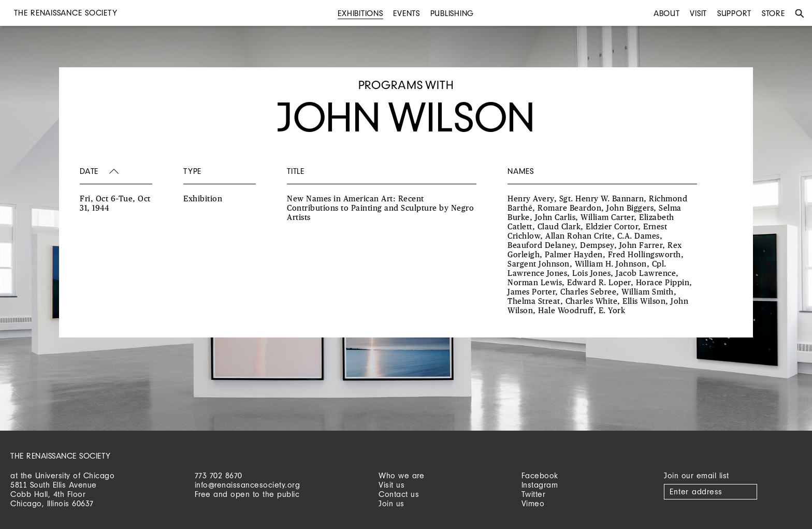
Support (734, 13)
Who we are (401, 475)
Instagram (540, 485)
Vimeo (533, 503)
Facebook (540, 475)
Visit (698, 13)
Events (407, 13)
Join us (392, 503)
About (667, 13)
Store (773, 13)
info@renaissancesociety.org (248, 485)
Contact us (399, 494)
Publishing (452, 13)
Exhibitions (360, 13)
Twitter (534, 494)
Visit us (392, 485)
